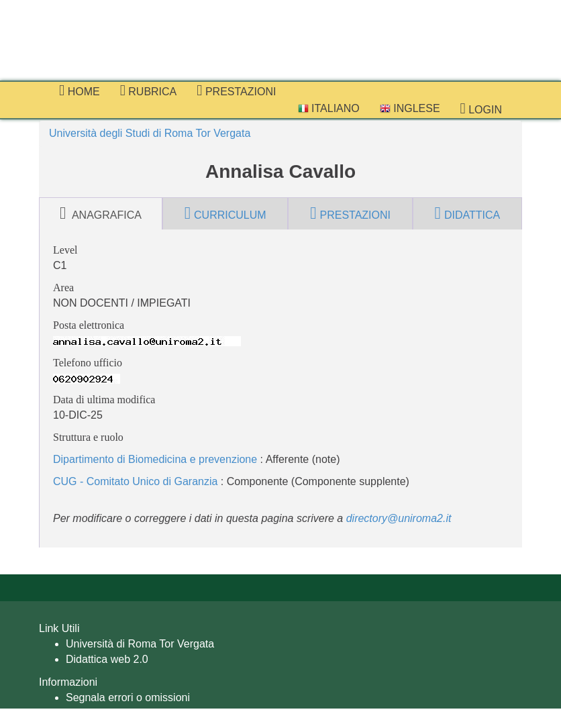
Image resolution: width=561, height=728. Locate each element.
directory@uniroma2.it (399, 518)
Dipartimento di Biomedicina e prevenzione (155, 459)
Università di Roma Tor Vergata (140, 644)
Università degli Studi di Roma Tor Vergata (150, 133)
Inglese (410, 108)
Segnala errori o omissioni (128, 697)
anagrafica (101, 213)
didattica (468, 213)
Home (80, 91)
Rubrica (149, 91)
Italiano (329, 108)
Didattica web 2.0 (107, 659)
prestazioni (236, 91)
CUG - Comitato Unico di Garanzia (135, 481)
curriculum (225, 213)
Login (481, 109)
